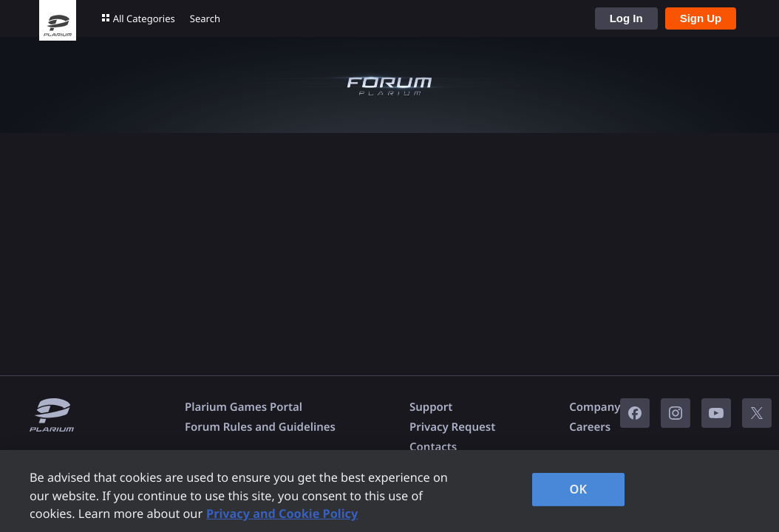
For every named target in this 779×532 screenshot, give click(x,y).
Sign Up (701, 18)
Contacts (433, 447)
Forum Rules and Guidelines (260, 427)
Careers (590, 427)
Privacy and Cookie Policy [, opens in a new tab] (282, 514)
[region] (389, 491)
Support (431, 407)
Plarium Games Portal (244, 407)
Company (595, 407)
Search (205, 18)
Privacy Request (452, 427)
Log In (626, 18)
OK (579, 489)
